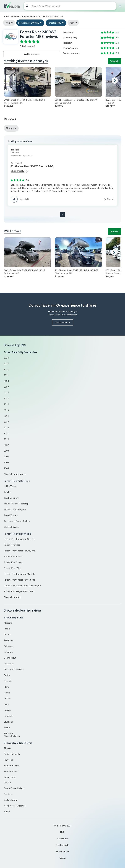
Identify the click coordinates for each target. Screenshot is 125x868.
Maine (7, 728)
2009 (6, 445)
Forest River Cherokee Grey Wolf (20, 551)
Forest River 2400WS (29, 23)
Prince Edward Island (14, 788)
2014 (6, 416)
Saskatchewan (11, 800)
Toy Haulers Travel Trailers (17, 521)
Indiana (7, 698)
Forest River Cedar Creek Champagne (22, 586)
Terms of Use (63, 851)
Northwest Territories (15, 806)
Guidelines (63, 839)
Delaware (8, 664)
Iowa (6, 704)
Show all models (12, 597)
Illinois (7, 693)
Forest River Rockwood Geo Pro (19, 539)
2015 (6, 410)
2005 (6, 468)
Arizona (7, 634)
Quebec (8, 794)
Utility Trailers (11, 486)
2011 (6, 433)
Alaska (7, 629)
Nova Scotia (10, 777)
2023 (6, 363)
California (8, 646)
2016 (6, 404)
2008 (6, 451)
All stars (10, 128)
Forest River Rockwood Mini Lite (20, 574)
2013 (6, 422)
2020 (6, 381)
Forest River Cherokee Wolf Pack (20, 580)
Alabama (8, 623)
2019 (6, 387)
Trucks (7, 492)
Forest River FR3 (12, 545)
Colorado (8, 652)
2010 (6, 439)
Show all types (11, 527)
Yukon (7, 811)
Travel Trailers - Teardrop (16, 504)
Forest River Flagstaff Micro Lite (19, 591)
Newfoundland (11, 771)
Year (72, 23)
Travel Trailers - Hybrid (15, 509)
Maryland (8, 733)
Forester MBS (54, 23)
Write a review (32, 54)
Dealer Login (62, 845)
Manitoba (8, 760)
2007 (6, 457)
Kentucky (9, 716)
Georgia (8, 681)
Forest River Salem (13, 562)
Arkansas (8, 640)
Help (63, 832)
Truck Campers (11, 498)
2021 (6, 375)
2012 (6, 427)
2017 (6, 398)
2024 (6, 358)
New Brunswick (11, 766)
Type (8, 23)
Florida (7, 675)
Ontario (8, 782)
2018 (6, 393)
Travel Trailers (11, 515)
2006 (6, 462)
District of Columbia (13, 669)
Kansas (7, 710)
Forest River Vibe (12, 568)
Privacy (62, 858)
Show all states (12, 736)
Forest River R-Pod (13, 556)
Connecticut (10, 658)
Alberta (7, 748)
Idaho (7, 687)
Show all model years (15, 474)
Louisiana (8, 722)
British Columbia (12, 754)
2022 (6, 369)
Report (111, 199)
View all (115, 61)
